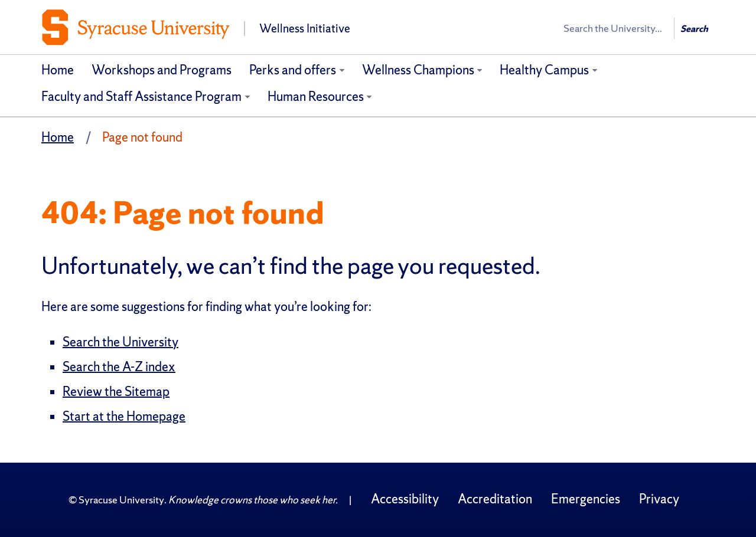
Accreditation (495, 499)
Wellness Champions (418, 70)
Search (694, 29)
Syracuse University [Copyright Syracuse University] (121, 500)
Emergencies (586, 499)
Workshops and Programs (162, 70)
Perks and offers (293, 70)
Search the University (120, 342)
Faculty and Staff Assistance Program (141, 96)
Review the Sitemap (116, 392)
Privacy (659, 499)
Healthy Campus (544, 70)
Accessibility (405, 499)
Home (58, 70)
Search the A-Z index (119, 367)
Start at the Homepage (124, 416)
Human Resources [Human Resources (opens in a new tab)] (316, 96)
